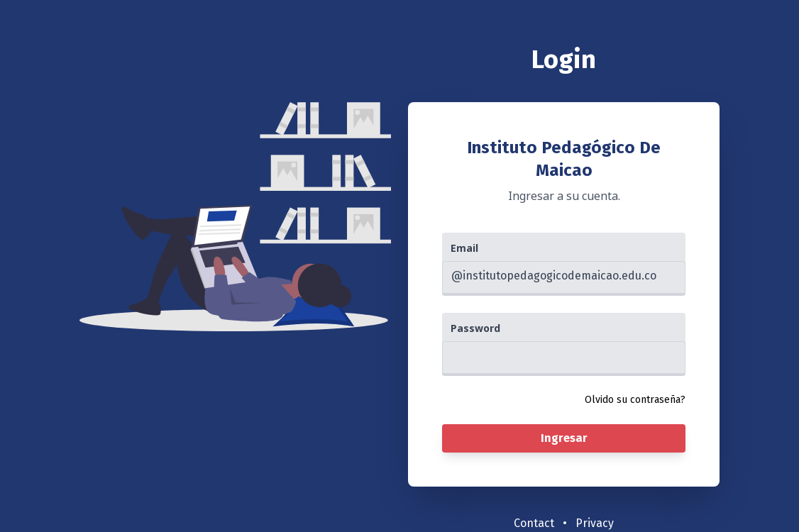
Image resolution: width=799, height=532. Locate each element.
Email (464, 248)
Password (475, 328)
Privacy (595, 523)
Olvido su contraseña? (635, 400)
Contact (534, 523)
